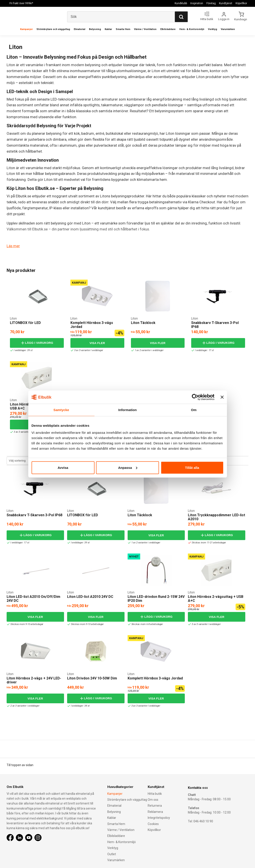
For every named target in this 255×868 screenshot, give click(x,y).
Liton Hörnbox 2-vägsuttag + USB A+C (216, 598)
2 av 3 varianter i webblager (24, 706)
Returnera (155, 806)
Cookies (153, 824)
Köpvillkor (241, 3)
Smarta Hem (123, 29)
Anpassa (128, 467)
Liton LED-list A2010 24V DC (90, 596)
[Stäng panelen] (222, 397)
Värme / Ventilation (145, 29)
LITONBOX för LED (25, 323)
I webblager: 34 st (79, 706)
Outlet (112, 854)
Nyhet (134, 556)
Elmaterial (79, 29)
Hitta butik (155, 793)
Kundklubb (181, 3)
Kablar (108, 29)
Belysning (95, 29)
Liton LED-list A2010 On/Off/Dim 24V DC (33, 598)
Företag (211, 3)
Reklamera (155, 812)
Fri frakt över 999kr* (21, 3)
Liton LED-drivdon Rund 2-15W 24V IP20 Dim (156, 598)
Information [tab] (128, 410)
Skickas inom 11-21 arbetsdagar (208, 542)
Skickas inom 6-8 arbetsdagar (146, 624)
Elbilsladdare (168, 29)
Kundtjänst (226, 3)
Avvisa (63, 467)
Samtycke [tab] (61, 410)
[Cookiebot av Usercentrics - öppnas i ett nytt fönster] (195, 397)
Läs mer (13, 246)
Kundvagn (241, 19)
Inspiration (197, 3)
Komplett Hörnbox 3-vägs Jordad (92, 325)
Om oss (153, 800)
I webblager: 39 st (22, 350)
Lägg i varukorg (37, 343)
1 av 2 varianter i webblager (148, 350)
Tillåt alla (192, 467)
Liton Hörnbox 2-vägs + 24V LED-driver (34, 680)
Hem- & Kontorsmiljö (192, 29)
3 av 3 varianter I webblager (88, 350)
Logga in (224, 19)
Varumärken (228, 29)
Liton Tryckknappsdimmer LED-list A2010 (216, 517)
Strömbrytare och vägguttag (53, 29)
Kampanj (79, 282)
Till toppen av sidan (20, 765)
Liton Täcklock (143, 323)
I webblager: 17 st (203, 350)
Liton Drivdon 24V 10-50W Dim (92, 678)
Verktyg (212, 29)
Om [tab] (194, 410)
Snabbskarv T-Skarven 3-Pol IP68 (215, 325)
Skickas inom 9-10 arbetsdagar (26, 624)
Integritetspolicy (159, 818)
